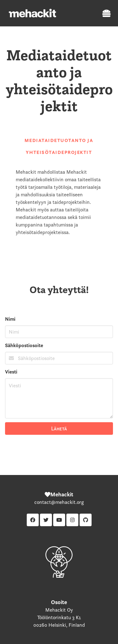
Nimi (10, 319)
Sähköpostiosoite (24, 345)
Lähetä (59, 428)
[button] (105, 13)
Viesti (11, 372)
